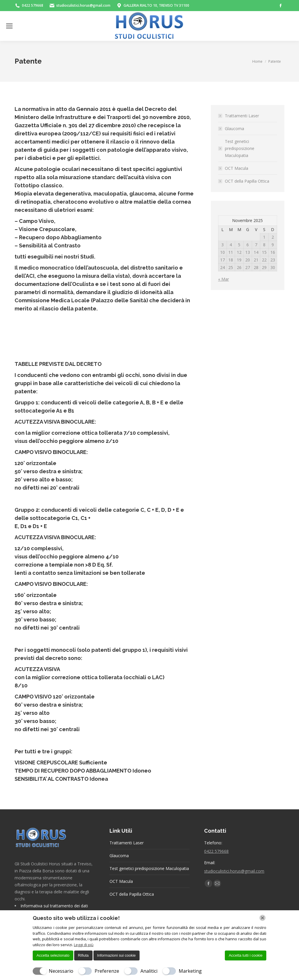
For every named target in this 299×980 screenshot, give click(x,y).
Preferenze (107, 971)
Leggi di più (84, 945)
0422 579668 (216, 851)
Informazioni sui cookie (117, 955)
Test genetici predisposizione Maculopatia (240, 148)
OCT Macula (237, 168)
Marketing (190, 971)
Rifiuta (83, 955)
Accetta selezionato (53, 955)
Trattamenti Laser (242, 116)
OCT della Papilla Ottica (247, 181)
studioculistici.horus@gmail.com (234, 871)
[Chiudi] (263, 918)
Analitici (149, 971)
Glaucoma (234, 129)
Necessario (61, 971)
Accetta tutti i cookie (246, 955)
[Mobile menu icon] (9, 26)
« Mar (224, 279)
